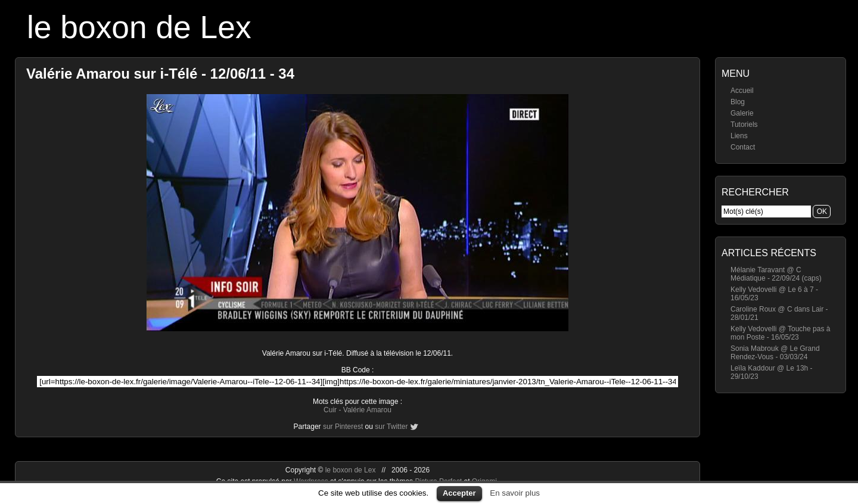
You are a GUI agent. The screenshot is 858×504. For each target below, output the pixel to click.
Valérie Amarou (367, 410)
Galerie (742, 113)
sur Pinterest (343, 427)
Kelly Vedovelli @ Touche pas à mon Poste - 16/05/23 (780, 333)
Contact (743, 147)
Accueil (742, 91)
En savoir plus (515, 493)
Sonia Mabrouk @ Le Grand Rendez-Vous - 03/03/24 (775, 353)
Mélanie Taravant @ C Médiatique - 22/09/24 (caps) (776, 274)
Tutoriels (744, 125)
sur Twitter (391, 427)
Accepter (459, 493)
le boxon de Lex (139, 27)
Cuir (330, 410)
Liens (739, 136)
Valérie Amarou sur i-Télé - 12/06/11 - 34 (160, 74)
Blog (738, 102)
